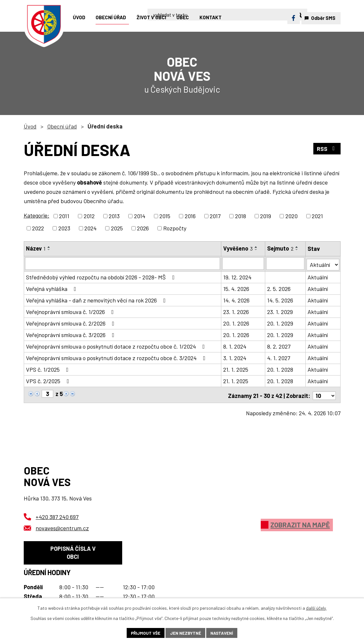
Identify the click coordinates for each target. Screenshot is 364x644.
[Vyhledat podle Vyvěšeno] (243, 263)
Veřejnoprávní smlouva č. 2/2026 (72, 322)
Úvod (30, 126)
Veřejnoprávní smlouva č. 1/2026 (71, 311)
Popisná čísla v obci (73, 552)
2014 (140, 216)
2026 (143, 228)
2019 (266, 216)
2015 (165, 216)
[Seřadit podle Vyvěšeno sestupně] (257, 250)
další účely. (316, 607)
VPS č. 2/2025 (49, 380)
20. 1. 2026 (237, 322)
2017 (215, 216)
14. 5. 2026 (280, 299)
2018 (241, 216)
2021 (317, 216)
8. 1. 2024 (235, 345)
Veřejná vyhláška (52, 288)
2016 (190, 216)
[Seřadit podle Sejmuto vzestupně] (297, 247)
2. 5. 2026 (279, 288)
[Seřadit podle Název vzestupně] (49, 247)
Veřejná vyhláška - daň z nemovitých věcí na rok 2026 (97, 299)
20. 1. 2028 (280, 368)
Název (36, 248)
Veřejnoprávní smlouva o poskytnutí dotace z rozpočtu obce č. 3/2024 (117, 357)
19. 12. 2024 (238, 276)
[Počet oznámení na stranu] (324, 393)
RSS (327, 149)
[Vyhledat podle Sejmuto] (286, 263)
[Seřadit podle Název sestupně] (49, 250)
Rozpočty (175, 228)
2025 (117, 228)
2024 (90, 228)
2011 (64, 216)
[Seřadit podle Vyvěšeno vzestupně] (257, 247)
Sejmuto (281, 248)
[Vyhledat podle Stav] (323, 263)
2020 (292, 216)
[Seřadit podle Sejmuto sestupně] (297, 250)
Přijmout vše (144, 633)
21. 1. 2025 (236, 368)
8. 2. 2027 (279, 345)
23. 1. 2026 (236, 311)
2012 (89, 216)
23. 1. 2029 (280, 311)
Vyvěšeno (238, 248)
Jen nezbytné (185, 633)
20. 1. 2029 (280, 322)
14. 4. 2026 (237, 299)
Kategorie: (37, 215)
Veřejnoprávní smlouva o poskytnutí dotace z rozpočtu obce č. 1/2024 (117, 345)
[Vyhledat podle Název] (123, 263)
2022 (38, 228)
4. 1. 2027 (279, 357)
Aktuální (318, 276)
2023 (64, 228)
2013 (114, 216)
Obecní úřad (62, 126)
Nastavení (223, 633)
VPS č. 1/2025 (49, 368)
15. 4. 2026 (237, 288)
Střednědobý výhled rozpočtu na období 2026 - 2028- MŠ (102, 276)
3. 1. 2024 (235, 357)
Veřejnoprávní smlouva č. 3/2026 (72, 334)
